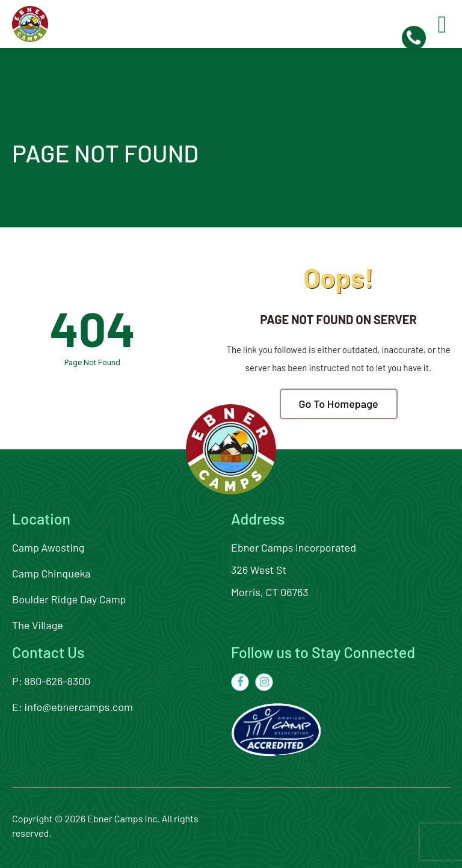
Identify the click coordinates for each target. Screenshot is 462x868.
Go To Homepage (339, 404)
